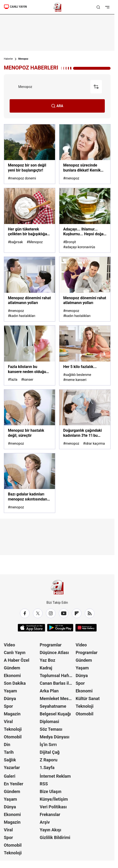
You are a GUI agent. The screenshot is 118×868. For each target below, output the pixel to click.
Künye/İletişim (54, 799)
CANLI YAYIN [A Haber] (15, 7)
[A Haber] (57, 7)
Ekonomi (12, 675)
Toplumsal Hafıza (57, 675)
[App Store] (31, 628)
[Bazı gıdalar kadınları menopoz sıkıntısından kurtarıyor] (30, 471)
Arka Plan (49, 691)
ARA (57, 106)
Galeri (10, 776)
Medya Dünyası (54, 737)
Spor (8, 706)
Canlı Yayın (15, 652)
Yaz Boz (47, 660)
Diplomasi (49, 721)
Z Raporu (49, 760)
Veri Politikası (53, 807)
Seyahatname (53, 706)
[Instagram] (51, 613)
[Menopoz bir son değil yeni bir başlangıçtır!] (30, 142)
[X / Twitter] (38, 613)
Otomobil (13, 737)
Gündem (12, 668)
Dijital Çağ (50, 752)
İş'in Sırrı (48, 744)
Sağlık (10, 760)
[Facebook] (25, 613)
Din (7, 744)
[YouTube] (64, 613)
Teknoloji (13, 729)
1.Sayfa (47, 767)
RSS (44, 784)
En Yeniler (14, 784)
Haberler (8, 59)
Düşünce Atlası (54, 652)
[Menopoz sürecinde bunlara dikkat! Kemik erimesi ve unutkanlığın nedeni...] (85, 142)
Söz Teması (51, 729)
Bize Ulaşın (50, 791)
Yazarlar (12, 767)
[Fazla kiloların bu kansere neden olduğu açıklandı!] (30, 343)
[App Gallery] (86, 628)
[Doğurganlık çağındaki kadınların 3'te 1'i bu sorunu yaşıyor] (85, 407)
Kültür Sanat (88, 698)
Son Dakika (15, 683)
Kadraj (46, 668)
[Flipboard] (77, 613)
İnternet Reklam (55, 776)
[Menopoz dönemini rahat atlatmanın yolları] (30, 275)
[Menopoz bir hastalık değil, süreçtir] (30, 407)
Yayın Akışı (50, 830)
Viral (8, 721)
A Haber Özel (17, 660)
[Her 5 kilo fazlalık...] (85, 343)
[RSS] (90, 613)
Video (9, 645)
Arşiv (45, 822)
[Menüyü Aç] (107, 7)
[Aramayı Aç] (98, 7)
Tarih (9, 752)
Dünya (10, 698)
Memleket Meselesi (57, 698)
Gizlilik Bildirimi (55, 837)
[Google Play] (60, 628)
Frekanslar (50, 814)
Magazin (12, 714)
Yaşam (10, 691)
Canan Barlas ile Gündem (57, 683)
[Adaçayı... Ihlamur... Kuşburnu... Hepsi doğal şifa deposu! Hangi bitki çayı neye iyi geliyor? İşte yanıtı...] (85, 206)
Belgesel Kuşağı (55, 714)
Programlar (51, 645)
